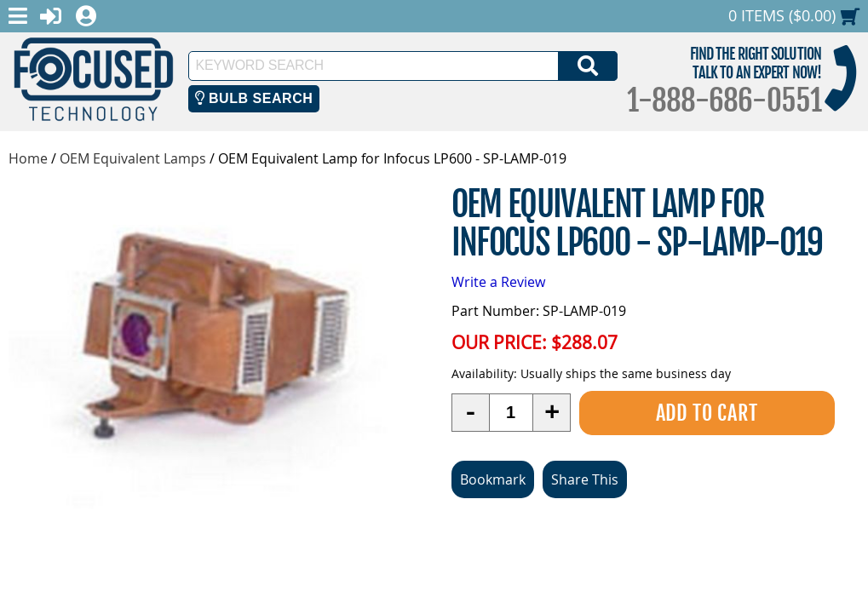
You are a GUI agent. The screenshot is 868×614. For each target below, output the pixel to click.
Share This (585, 479)
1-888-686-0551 (724, 100)
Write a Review (498, 282)
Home (28, 158)
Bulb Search (254, 98)
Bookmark (493, 479)
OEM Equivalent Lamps (133, 158)
